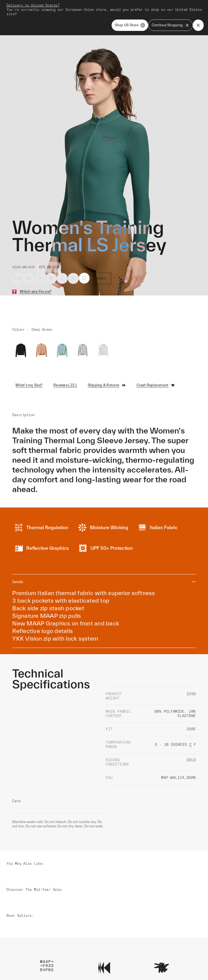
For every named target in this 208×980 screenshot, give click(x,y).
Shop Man (114, 6)
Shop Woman (139, 6)
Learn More (47, 910)
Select (101, 255)
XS (29, 255)
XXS (18, 255)
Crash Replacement (156, 362)
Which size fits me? (36, 268)
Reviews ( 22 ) (65, 362)
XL (74, 255)
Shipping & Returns (107, 362)
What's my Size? (29, 362)
